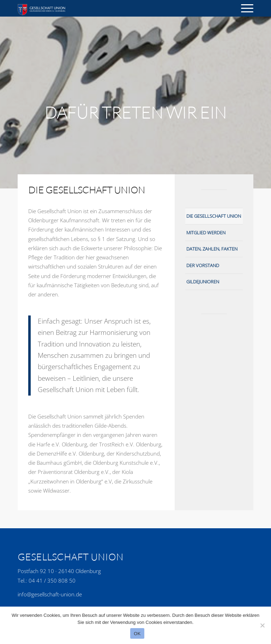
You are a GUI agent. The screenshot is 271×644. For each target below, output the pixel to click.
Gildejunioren (203, 282)
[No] (262, 625)
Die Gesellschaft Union (214, 216)
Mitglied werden (206, 233)
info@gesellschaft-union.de (50, 594)
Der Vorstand (203, 265)
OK (137, 634)
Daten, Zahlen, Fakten (212, 249)
